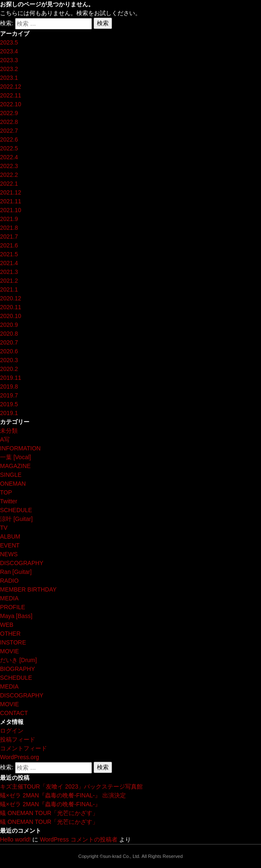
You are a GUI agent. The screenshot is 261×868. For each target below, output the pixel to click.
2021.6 (9, 245)
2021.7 (9, 237)
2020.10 (11, 316)
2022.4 (9, 157)
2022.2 (9, 175)
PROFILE (13, 607)
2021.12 (11, 192)
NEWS (9, 554)
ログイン (12, 731)
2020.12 (11, 298)
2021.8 (9, 228)
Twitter (9, 501)
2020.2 (9, 369)
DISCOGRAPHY (22, 563)
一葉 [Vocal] (16, 457)
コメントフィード (23, 748)
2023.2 (9, 69)
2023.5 (9, 42)
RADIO (9, 581)
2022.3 (9, 166)
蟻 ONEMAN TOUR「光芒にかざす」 (49, 813)
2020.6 (9, 351)
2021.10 (11, 210)
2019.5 (9, 404)
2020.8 (9, 334)
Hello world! (15, 839)
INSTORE (13, 642)
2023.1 (9, 78)
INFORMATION (20, 448)
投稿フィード (18, 739)
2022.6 (9, 139)
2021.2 (9, 281)
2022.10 (11, 104)
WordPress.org (20, 757)
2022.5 (9, 148)
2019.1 (9, 413)
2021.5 (9, 254)
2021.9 (9, 219)
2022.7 (9, 131)
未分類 (9, 431)
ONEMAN (13, 484)
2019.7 (9, 395)
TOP (6, 492)
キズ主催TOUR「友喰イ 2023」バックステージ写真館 (71, 786)
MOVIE (9, 651)
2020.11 (11, 307)
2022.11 (11, 95)
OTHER (10, 634)
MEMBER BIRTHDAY (28, 589)
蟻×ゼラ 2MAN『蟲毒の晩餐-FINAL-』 (50, 804)
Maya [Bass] (16, 616)
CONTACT (14, 713)
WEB (7, 625)
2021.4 (9, 263)
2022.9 (9, 113)
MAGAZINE (15, 466)
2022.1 (9, 184)
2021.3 (9, 272)
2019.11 (11, 378)
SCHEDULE (16, 510)
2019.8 (9, 387)
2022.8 (9, 122)
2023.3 (9, 60)
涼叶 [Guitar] (16, 519)
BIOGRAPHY (17, 669)
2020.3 (9, 360)
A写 (5, 439)
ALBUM (10, 537)
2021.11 (11, 201)
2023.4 (9, 51)
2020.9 (9, 325)
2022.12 (11, 87)
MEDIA (9, 598)
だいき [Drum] (18, 660)
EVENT (10, 545)
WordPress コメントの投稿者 (79, 839)
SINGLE (11, 475)
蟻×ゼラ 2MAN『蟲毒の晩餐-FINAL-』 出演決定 (63, 795)
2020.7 (9, 342)
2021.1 (9, 289)
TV (4, 528)
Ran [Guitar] (16, 572)
